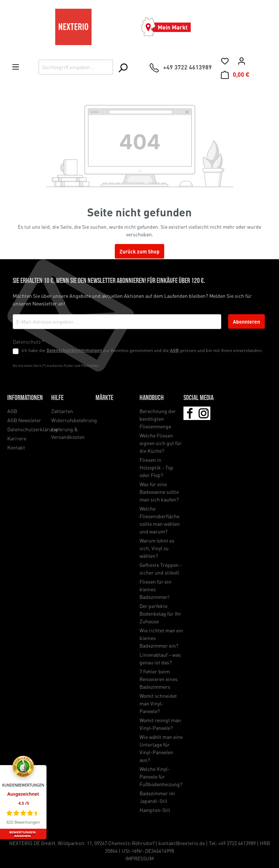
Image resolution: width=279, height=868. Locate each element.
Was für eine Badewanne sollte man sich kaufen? (159, 492)
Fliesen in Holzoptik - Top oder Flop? (156, 467)
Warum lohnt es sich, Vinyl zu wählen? (157, 548)
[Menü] (16, 67)
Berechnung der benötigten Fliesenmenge (158, 419)
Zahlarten (62, 411)
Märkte (104, 398)
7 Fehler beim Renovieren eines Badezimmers (159, 679)
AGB (174, 350)
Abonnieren (246, 321)
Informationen (25, 398)
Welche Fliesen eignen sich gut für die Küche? (161, 443)
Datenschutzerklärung (33, 429)
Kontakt (16, 447)
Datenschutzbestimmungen (74, 350)
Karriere (17, 438)
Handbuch (152, 398)
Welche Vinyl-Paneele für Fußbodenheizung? (161, 776)
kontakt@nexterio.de (182, 843)
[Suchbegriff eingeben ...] (76, 67)
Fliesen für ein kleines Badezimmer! (155, 589)
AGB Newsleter (24, 420)
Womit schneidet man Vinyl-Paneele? (158, 703)
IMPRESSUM (139, 858)
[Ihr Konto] (242, 61)
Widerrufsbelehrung (74, 420)
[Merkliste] (225, 61)
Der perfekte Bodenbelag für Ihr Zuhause (160, 613)
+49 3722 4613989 (237, 843)
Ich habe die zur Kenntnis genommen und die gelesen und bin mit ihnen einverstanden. (142, 350)
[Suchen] (123, 68)
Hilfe (57, 398)
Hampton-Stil (155, 810)
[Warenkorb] (235, 75)
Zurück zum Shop (139, 251)
